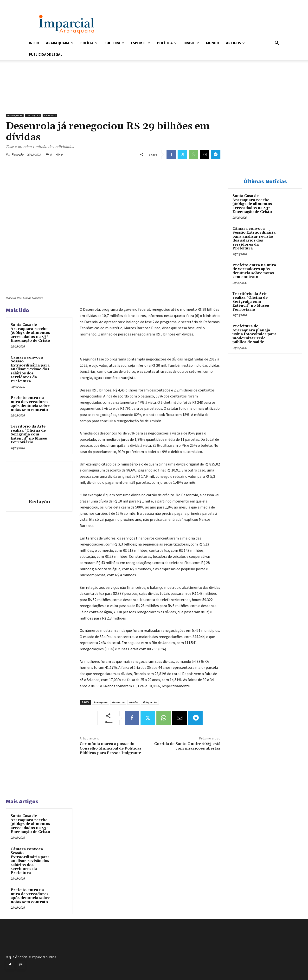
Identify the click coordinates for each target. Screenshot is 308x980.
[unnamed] (113, 99)
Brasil (191, 43)
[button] (277, 43)
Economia (50, 115)
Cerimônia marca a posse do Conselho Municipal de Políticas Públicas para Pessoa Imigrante (111, 748)
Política (167, 43)
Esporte (141, 43)
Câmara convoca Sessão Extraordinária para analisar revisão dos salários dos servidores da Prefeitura (30, 369)
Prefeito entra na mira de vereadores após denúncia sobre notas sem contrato (30, 404)
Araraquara (60, 43)
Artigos (235, 43)
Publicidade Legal (46, 54)
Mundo (213, 43)
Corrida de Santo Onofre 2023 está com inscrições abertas (187, 746)
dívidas (134, 702)
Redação (17, 154)
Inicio (34, 43)
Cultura (114, 43)
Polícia (89, 43)
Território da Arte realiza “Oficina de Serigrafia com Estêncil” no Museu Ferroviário (29, 434)
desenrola (118, 702)
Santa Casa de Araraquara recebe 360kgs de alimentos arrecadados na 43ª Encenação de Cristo (30, 333)
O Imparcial (150, 702)
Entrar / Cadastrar (37, 3)
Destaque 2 (33, 115)
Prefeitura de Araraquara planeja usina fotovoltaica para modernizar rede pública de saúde (254, 334)
